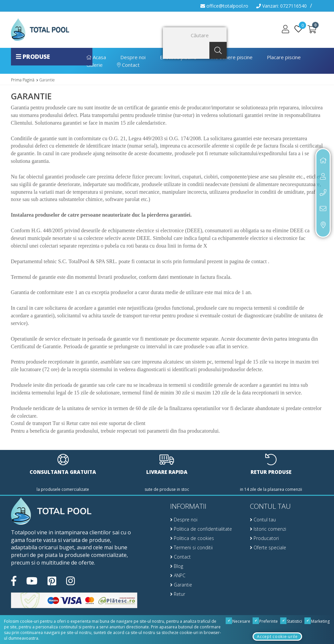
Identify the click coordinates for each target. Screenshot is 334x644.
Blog (177, 566)
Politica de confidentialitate (201, 529)
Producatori (264, 538)
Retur (178, 594)
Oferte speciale (268, 547)
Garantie (47, 80)
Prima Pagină (23, 80)
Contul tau (263, 520)
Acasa (96, 57)
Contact (128, 65)
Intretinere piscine (232, 57)
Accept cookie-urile (277, 637)
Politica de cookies (192, 538)
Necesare (238, 621)
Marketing (317, 621)
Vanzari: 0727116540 (281, 6)
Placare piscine (284, 57)
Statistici (291, 621)
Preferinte (265, 621)
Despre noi (133, 57)
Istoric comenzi (268, 529)
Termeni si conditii (191, 547)
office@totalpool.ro (224, 6)
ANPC (178, 575)
